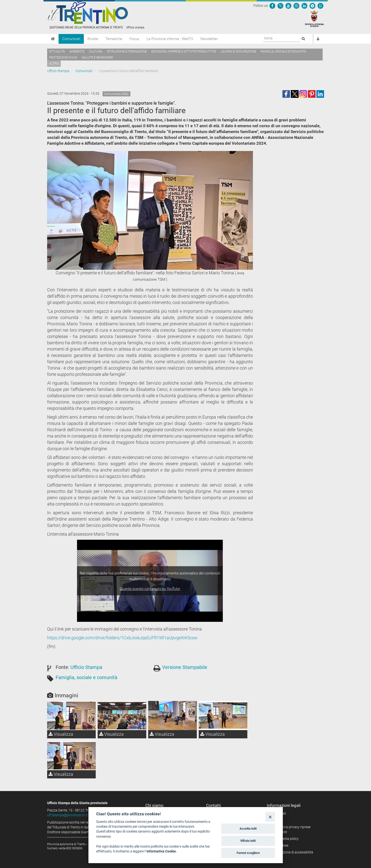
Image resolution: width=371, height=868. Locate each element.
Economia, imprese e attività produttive (184, 51)
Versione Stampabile (185, 667)
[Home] (53, 39)
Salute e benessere (97, 57)
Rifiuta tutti (248, 841)
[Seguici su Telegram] (312, 6)
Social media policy (284, 839)
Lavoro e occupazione (238, 51)
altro (54, 63)
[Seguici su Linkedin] (304, 6)
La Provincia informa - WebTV (170, 39)
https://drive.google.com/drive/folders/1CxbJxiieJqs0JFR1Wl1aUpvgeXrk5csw (122, 638)
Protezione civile (63, 57)
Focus (134, 39)
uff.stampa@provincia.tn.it (67, 815)
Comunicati (71, 39)
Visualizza (61, 734)
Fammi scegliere (248, 853)
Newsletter (209, 39)
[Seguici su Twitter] (280, 6)
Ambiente (77, 51)
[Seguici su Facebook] (272, 6)
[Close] (270, 817)
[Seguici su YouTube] (288, 6)
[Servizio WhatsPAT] (320, 6)
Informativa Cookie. (162, 851)
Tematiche (114, 39)
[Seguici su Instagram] (296, 6)
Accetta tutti (248, 829)
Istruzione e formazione (127, 51)
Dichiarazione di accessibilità (292, 852)
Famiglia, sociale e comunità (283, 51)
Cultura (96, 51)
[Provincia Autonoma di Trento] (314, 18)
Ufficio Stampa (58, 71)
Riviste (93, 39)
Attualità (57, 51)
